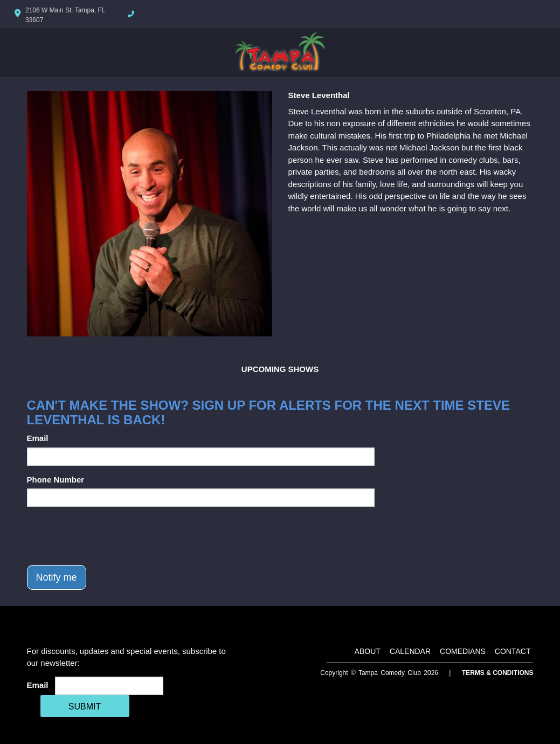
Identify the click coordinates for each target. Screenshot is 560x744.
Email (38, 438)
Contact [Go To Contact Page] (513, 651)
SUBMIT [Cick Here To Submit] (85, 707)
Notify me (57, 577)
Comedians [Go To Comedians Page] (463, 651)
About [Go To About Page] (368, 651)
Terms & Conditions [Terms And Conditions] (498, 673)
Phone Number (56, 480)
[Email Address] (109, 686)
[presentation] (109, 536)
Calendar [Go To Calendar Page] (410, 651)
